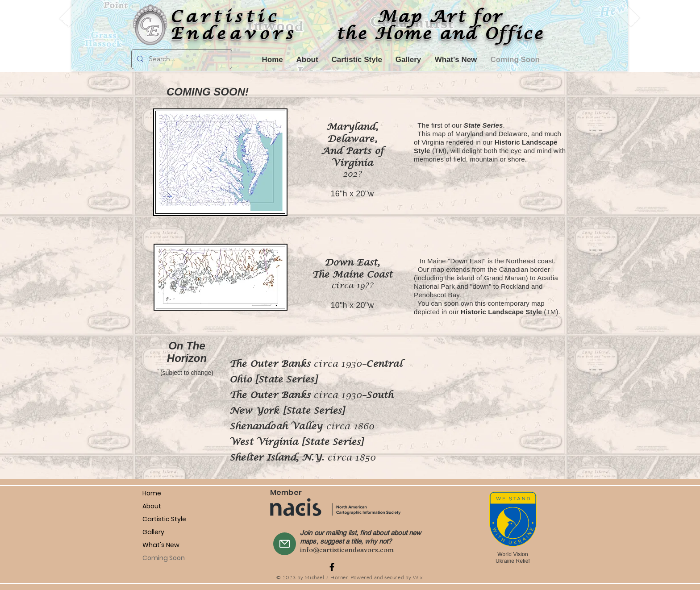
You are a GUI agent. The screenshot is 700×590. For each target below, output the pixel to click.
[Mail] (285, 544)
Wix (418, 577)
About (152, 506)
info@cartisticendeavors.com (347, 550)
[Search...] (181, 59)
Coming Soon (164, 558)
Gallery (153, 532)
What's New (161, 545)
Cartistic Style (164, 519)
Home (152, 493)
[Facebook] (332, 567)
